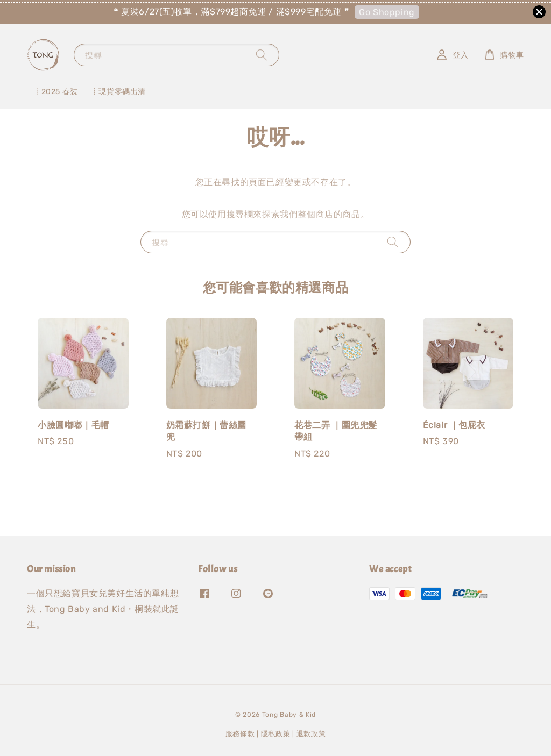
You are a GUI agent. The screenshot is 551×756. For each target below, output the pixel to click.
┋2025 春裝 (56, 92)
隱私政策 (276, 734)
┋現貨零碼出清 (118, 92)
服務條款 (240, 734)
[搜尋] (262, 55)
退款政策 (311, 734)
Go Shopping (387, 12)
